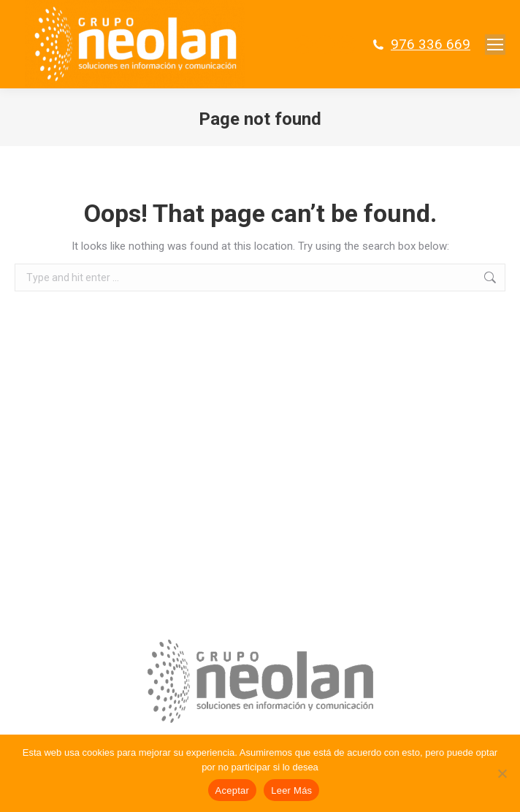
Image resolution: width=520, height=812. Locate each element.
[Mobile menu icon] (495, 45)
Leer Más (291, 790)
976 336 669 (431, 44)
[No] (502, 773)
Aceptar (233, 790)
